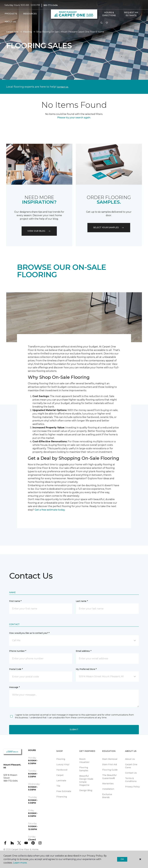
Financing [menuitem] (62, 797)
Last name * (82, 601)
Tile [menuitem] (58, 786)
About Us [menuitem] (130, 759)
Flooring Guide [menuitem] (110, 770)
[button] (101, 23)
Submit (74, 729)
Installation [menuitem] (108, 789)
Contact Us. (63, 87)
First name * (15, 601)
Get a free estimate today (50, 510)
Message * (14, 687)
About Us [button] (10, 22)
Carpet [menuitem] (60, 775)
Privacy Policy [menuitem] (132, 787)
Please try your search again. (74, 118)
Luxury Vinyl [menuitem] (63, 764)
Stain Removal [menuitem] (110, 759)
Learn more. (20, 863)
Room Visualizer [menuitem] (84, 761)
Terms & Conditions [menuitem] (131, 780)
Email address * (84, 651)
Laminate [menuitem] (61, 781)
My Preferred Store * (86, 669)
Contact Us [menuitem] (131, 773)
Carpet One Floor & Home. (25, 849)
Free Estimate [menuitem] (64, 791)
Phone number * (18, 651)
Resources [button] (30, 14)
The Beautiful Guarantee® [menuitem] (109, 777)
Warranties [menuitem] (108, 784)
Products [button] (11, 14)
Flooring (27, 32)
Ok (122, 859)
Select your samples (109, 227)
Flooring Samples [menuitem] (84, 769)
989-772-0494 (51, 5)
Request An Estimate (131, 14)
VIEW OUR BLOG (39, 231)
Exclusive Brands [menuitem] (107, 796)
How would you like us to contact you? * (29, 633)
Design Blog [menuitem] (86, 790)
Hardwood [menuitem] (62, 770)
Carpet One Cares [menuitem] (131, 766)
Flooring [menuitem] (61, 759)
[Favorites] (107, 23)
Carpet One (12, 32)
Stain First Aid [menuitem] (110, 764)
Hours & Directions (109, 14)
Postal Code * (16, 669)
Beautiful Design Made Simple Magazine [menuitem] (86, 780)
